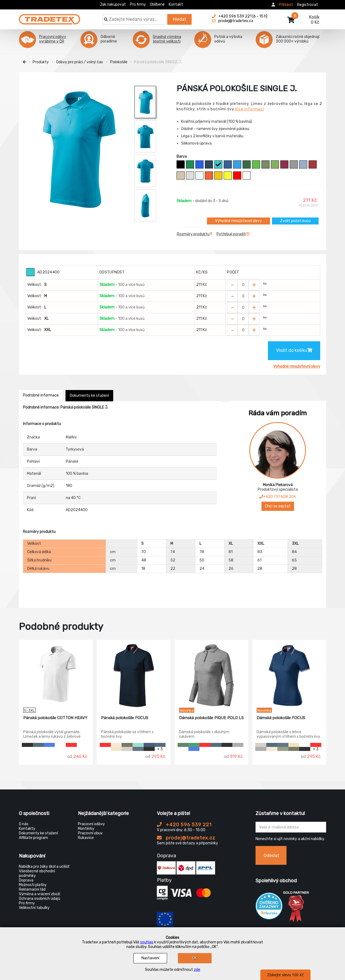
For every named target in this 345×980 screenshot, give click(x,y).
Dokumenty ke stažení (89, 396)
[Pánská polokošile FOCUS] (134, 674)
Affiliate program (33, 838)
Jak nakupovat (113, 4)
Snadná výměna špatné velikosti (167, 39)
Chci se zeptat (278, 506)
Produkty (41, 62)
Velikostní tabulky (34, 908)
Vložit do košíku (294, 350)
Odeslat (271, 856)
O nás (24, 824)
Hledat (180, 19)
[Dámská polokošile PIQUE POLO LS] (212, 674)
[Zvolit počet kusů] (243, 285)
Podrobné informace (41, 395)
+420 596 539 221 (184, 825)
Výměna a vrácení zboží (39, 894)
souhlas (147, 942)
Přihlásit (286, 5)
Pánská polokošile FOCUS (125, 718)
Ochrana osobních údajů (39, 899)
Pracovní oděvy (91, 824)
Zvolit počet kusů (295, 221)
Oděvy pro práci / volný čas (80, 62)
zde (197, 970)
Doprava (26, 880)
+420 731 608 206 (278, 497)
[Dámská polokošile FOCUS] (289, 674)
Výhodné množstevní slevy (239, 221)
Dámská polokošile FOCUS (281, 718)
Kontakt (176, 4)
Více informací (249, 109)
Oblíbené (157, 4)
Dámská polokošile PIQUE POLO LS (211, 718)
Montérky (86, 829)
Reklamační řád (32, 889)
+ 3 (160, 749)
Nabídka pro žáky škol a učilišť (44, 867)
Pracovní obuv (90, 833)
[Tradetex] (50, 17)
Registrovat (308, 5)
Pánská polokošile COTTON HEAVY (55, 718)
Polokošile (119, 62)
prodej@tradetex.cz (186, 838)
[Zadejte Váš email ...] (291, 827)
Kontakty (27, 829)
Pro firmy (138, 4)
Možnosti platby (33, 885)
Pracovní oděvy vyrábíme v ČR (53, 39)
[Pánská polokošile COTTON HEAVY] (56, 674)
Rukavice (86, 838)
